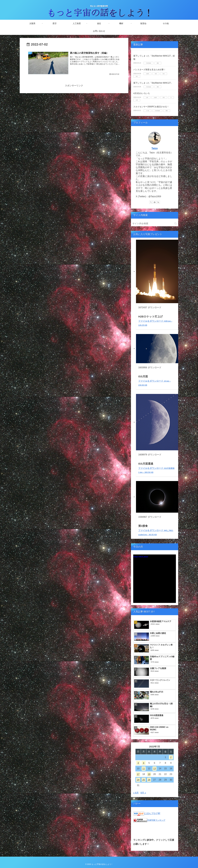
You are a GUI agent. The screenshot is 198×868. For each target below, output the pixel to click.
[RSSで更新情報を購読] (158, 202)
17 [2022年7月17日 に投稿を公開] (138, 774)
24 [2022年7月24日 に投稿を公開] (138, 780)
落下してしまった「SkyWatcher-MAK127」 (153, 83)
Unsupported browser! (155, 580)
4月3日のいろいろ (142, 93)
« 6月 (136, 793)
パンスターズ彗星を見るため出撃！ (150, 70)
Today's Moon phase (141, 557)
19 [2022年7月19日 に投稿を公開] (149, 774)
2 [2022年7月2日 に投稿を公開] (171, 757)
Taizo (154, 148)
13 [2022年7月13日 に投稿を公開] (155, 769)
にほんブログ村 (152, 813)
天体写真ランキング (156, 820)
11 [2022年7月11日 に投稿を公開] (144, 769)
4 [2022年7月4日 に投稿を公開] (144, 763)
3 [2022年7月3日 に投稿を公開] (138, 763)
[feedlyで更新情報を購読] (155, 202)
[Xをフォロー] (151, 202)
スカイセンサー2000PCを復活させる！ (151, 107)
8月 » (143, 793)
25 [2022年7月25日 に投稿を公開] (144, 780)
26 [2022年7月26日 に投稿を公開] (149, 780)
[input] (155, 224)
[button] (176, 224)
